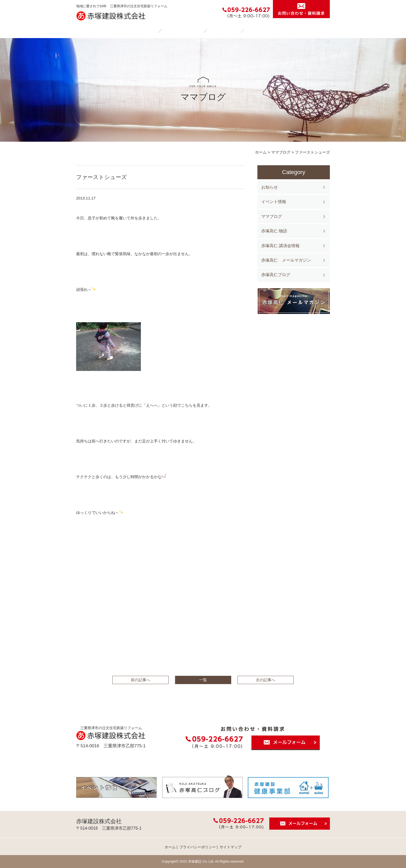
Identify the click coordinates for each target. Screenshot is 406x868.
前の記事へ (140, 680)
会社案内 (261, 31)
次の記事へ (266, 680)
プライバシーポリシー (198, 847)
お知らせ (270, 187)
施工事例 (224, 31)
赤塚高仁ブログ (276, 275)
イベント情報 (274, 202)
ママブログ (272, 216)
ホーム (143, 31)
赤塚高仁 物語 (274, 231)
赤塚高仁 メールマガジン (286, 260)
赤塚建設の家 (183, 31)
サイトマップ (230, 847)
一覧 (203, 680)
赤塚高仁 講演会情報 (280, 246)
